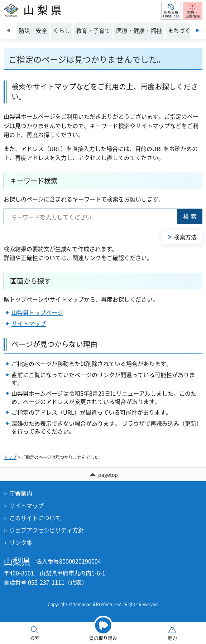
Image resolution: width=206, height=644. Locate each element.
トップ (10, 457)
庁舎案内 (21, 493)
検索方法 (185, 237)
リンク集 (21, 542)
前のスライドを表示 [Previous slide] (8, 30)
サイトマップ (29, 323)
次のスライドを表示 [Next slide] (198, 30)
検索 (191, 216)
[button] (171, 11)
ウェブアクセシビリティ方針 (47, 530)
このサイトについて (35, 518)
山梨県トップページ (37, 312)
